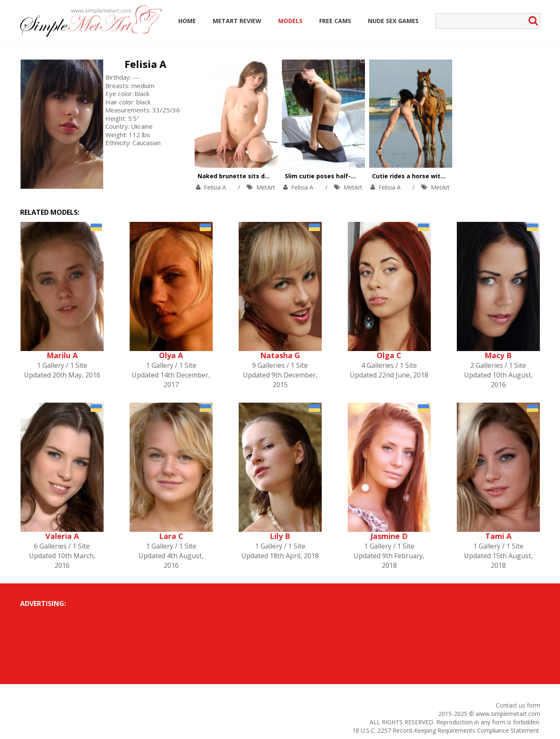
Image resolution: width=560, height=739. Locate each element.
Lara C (171, 536)
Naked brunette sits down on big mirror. (259, 176)
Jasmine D (389, 536)
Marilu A (62, 355)
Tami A (498, 536)
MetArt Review (237, 21)
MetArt (266, 187)
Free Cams (335, 21)
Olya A (171, 355)
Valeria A (62, 536)
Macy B (498, 355)
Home (187, 21)
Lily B (280, 536)
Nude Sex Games (393, 21)
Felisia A (146, 64)
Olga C (389, 355)
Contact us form (518, 705)
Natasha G (280, 355)
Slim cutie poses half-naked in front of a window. (360, 176)
